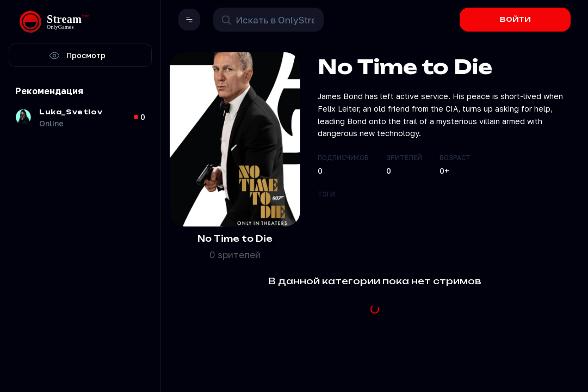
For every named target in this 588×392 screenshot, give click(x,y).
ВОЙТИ (515, 19)
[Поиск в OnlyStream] (268, 20)
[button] (189, 20)
